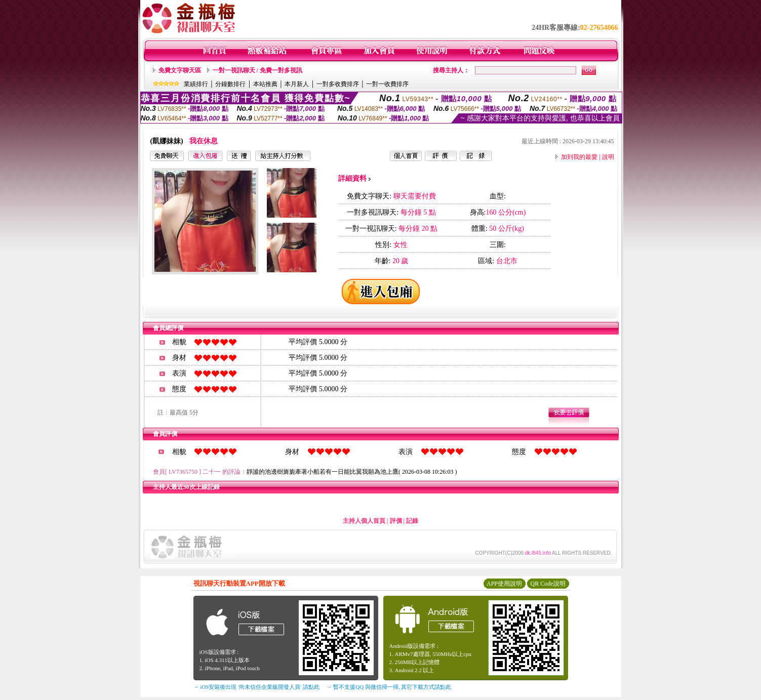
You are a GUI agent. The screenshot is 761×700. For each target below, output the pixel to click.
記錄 (412, 521)
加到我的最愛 (579, 157)
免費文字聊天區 (180, 70)
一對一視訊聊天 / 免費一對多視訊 (257, 70)
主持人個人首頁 (364, 521)
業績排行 (196, 84)
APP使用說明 (504, 584)
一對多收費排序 (338, 84)
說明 (608, 157)
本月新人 (297, 84)
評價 (396, 521)
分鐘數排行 (230, 84)
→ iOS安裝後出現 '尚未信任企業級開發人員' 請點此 (256, 687)
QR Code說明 (548, 584)
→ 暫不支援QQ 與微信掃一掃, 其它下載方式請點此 (389, 687)
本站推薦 (265, 84)
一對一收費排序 (387, 84)
